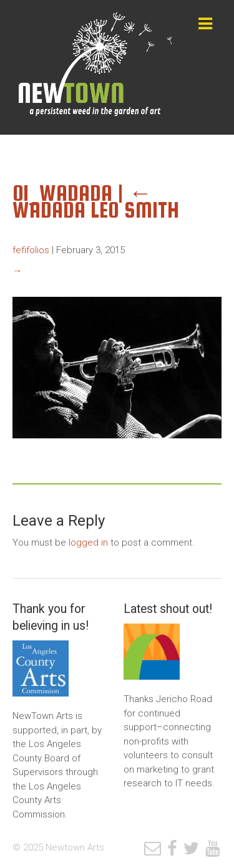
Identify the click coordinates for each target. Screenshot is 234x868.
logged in (88, 542)
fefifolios (31, 250)
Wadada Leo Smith (96, 201)
